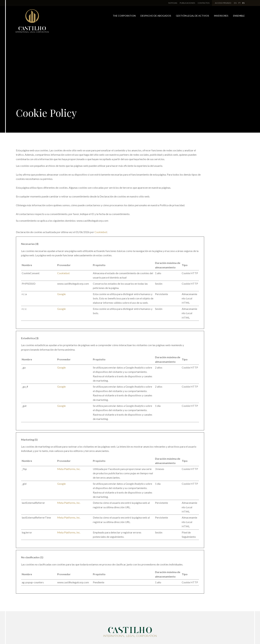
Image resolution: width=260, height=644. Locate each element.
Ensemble (239, 16)
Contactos (204, 3)
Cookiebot (101, 232)
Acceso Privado (223, 3)
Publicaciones (187, 3)
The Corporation (124, 16)
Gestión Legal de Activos (193, 16)
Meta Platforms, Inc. (69, 469)
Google (61, 294)
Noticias (173, 3)
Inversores (221, 16)
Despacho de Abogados (156, 16)
